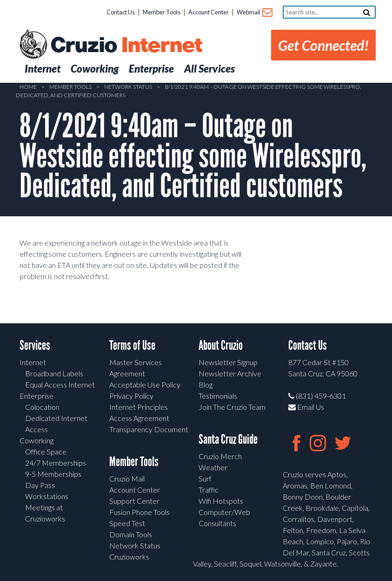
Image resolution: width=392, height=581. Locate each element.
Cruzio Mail (127, 478)
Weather (213, 467)
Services (35, 345)
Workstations (47, 496)
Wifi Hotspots (221, 501)
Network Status (128, 87)
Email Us (306, 407)
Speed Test (127, 523)
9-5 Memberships (53, 474)
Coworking (37, 440)
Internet (33, 362)
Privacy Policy (131, 396)
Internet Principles (139, 407)
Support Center (134, 501)
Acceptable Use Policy (145, 384)
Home (28, 87)
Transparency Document (149, 429)
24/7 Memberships (56, 463)
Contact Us (121, 12)
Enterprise (37, 396)
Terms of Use (132, 345)
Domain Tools (131, 534)
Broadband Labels (54, 373)
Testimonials (218, 396)
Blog (206, 384)
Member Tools (162, 12)
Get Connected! (323, 45)
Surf (205, 478)
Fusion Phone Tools (140, 512)
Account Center (209, 12)
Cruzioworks (129, 557)
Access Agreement (139, 418)
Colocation (42, 407)
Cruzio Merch (220, 456)
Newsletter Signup (228, 362)
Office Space (46, 451)
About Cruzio (221, 345)
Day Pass (40, 485)
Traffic (209, 490)
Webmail (254, 13)
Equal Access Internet (60, 384)
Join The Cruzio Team (232, 407)
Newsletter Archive (230, 373)
